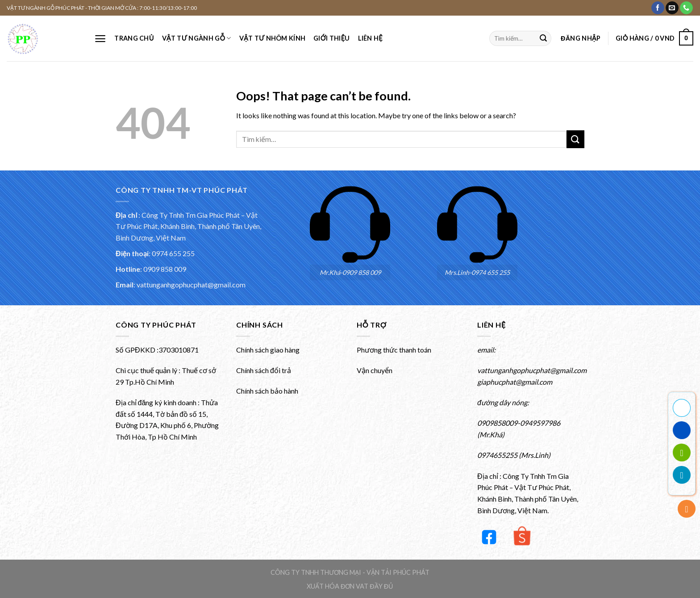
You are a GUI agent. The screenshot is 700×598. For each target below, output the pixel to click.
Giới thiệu (331, 38)
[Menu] (100, 39)
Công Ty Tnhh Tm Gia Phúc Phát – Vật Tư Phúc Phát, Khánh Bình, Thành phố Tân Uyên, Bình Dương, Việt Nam (188, 226)
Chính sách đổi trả (264, 370)
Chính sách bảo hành (267, 391)
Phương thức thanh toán (394, 350)
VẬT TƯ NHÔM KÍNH (272, 38)
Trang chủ (134, 38)
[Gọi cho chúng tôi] (686, 8)
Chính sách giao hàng (268, 350)
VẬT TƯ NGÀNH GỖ (197, 38)
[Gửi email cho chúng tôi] (672, 8)
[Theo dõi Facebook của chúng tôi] (658, 8)
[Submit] (543, 38)
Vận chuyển (375, 370)
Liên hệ (370, 38)
